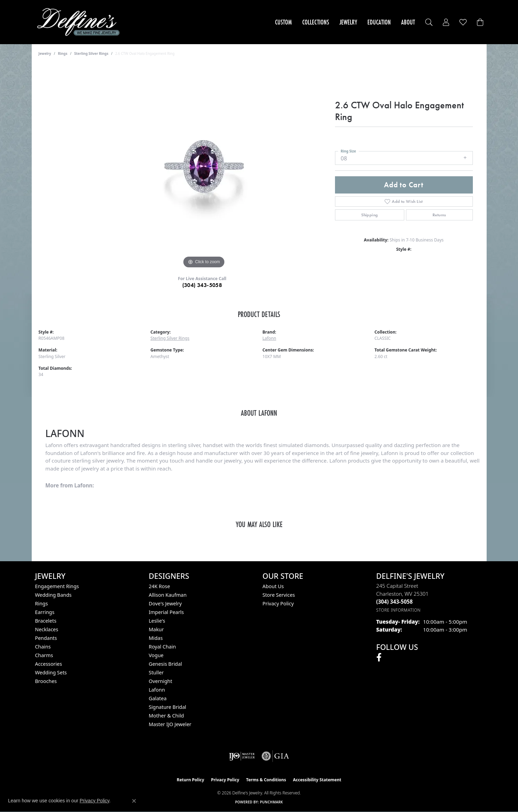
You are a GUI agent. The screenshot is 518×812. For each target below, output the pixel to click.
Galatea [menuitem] (158, 698)
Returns (439, 215)
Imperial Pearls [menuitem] (166, 612)
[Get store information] (399, 610)
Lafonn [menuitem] (157, 690)
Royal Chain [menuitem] (162, 647)
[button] (429, 22)
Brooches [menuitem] (46, 681)
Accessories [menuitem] (49, 664)
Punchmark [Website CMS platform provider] (271, 802)
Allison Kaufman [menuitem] (168, 595)
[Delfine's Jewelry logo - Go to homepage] (80, 22)
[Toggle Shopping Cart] (480, 22)
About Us (273, 586)
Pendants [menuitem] (46, 638)
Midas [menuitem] (156, 638)
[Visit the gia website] (275, 756)
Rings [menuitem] (42, 603)
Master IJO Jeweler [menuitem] (170, 724)
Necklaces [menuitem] (47, 629)
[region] (204, 167)
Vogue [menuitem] (156, 655)
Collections (316, 22)
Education (379, 22)
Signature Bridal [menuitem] (168, 707)
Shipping (369, 215)
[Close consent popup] (134, 801)
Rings (63, 53)
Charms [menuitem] (44, 655)
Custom (283, 22)
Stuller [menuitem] (156, 672)
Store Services (279, 595)
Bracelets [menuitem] (46, 621)
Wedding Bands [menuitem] (53, 595)
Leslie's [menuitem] (157, 621)
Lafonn (270, 338)
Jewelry (348, 22)
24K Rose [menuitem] (160, 586)
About (408, 22)
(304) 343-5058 (202, 285)
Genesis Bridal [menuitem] (166, 664)
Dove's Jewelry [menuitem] (165, 603)
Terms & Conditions (266, 780)
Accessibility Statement (317, 780)
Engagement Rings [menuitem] (57, 586)
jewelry (45, 53)
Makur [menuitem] (156, 629)
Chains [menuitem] (43, 647)
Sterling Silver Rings (91, 53)
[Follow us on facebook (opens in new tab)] (379, 657)
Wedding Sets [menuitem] (51, 672)
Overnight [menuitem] (161, 681)
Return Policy (191, 780)
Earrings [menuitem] (45, 612)
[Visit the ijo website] (242, 756)
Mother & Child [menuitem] (166, 716)
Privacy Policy (278, 603)
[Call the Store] (395, 602)
